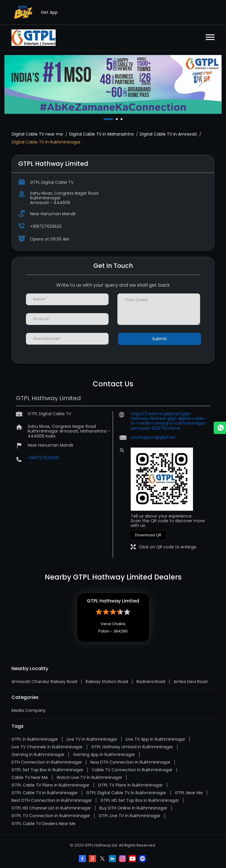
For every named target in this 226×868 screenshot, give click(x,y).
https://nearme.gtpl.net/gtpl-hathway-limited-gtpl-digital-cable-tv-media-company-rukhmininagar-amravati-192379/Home (169, 421)
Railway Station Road (107, 682)
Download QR (148, 535)
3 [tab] (122, 119)
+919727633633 (46, 226)
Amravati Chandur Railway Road (44, 682)
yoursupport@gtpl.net (153, 437)
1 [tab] (105, 119)
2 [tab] (117, 119)
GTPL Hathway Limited (113, 601)
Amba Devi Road (191, 682)
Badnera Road (151, 682)
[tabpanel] (113, 84)
